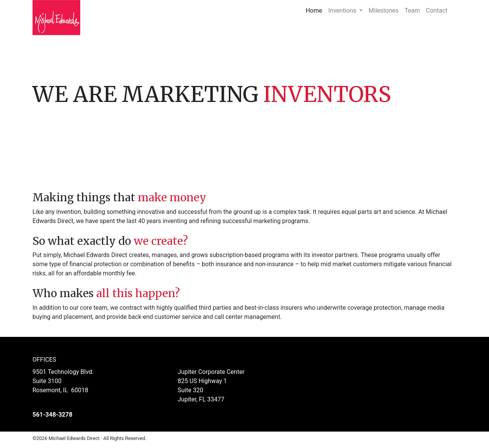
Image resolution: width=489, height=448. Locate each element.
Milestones (384, 11)
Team (412, 11)
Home (315, 10)
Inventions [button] (343, 11)
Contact (437, 11)
